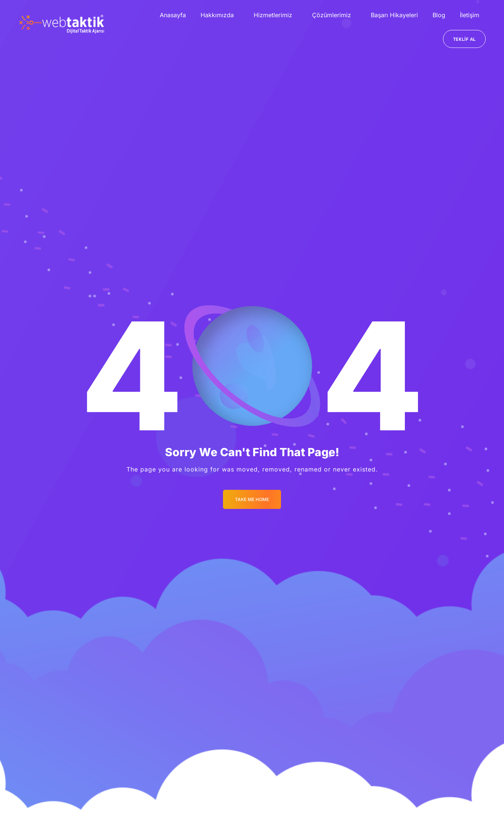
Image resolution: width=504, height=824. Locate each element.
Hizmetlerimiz (273, 15)
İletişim (470, 15)
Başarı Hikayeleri (394, 15)
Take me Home (252, 499)
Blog (439, 15)
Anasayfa (173, 15)
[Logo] (62, 24)
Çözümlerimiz (332, 15)
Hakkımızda (217, 15)
